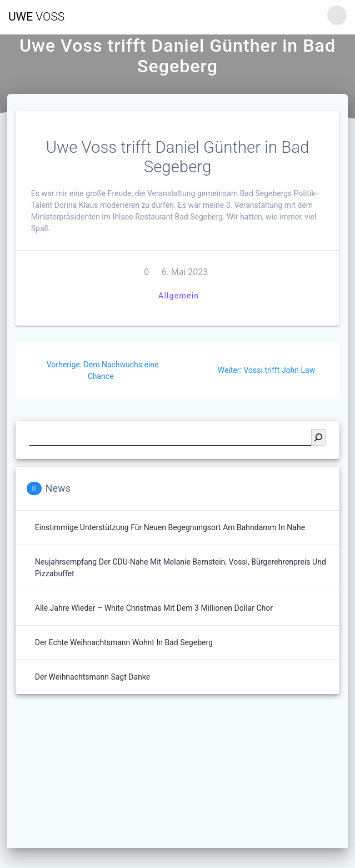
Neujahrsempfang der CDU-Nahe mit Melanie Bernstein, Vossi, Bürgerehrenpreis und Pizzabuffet (181, 568)
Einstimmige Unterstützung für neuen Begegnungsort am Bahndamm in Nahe (170, 527)
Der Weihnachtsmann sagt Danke (92, 677)
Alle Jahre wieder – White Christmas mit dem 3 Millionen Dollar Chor (154, 608)
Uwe (36, 17)
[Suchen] (318, 437)
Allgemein (179, 296)
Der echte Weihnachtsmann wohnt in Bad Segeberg (124, 642)
